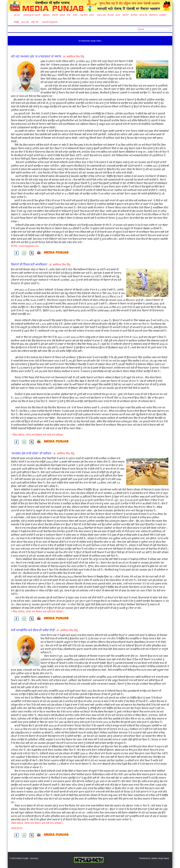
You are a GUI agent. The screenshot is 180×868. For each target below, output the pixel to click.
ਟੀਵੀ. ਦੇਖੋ (35, 22)
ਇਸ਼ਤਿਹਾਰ (153, 15)
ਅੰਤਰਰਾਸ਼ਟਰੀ (28, 15)
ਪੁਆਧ (91, 15)
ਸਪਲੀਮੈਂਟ (163, 15)
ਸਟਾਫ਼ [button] (118, 15)
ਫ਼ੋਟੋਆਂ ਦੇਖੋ (143, 15)
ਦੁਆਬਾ (62, 15)
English (101, 15)
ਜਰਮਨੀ (37, 15)
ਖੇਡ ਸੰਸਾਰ (84, 15)
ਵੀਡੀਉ (16, 22)
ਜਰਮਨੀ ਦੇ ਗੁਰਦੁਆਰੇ (49, 22)
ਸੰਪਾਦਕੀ (111, 15)
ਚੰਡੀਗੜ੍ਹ (46, 15)
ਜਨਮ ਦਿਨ (25, 22)
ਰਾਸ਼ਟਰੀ (55, 15)
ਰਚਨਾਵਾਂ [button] (125, 15)
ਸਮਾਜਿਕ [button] (134, 15)
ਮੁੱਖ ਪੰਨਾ (17, 15)
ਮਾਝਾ (68, 15)
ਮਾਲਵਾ (75, 15)
